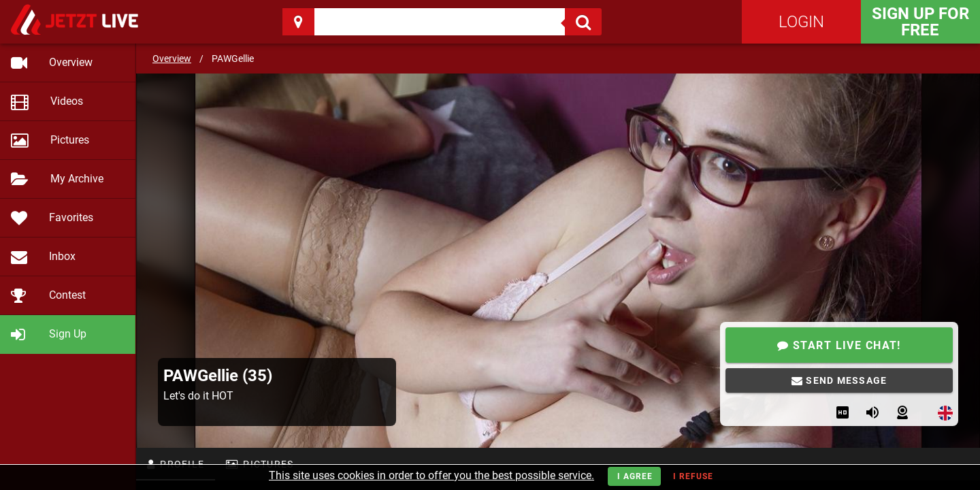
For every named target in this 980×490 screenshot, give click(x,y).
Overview (172, 59)
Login (801, 22)
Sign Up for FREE (920, 22)
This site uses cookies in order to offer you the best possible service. (431, 475)
